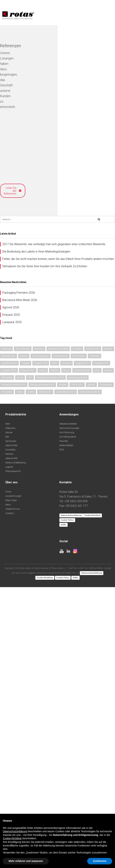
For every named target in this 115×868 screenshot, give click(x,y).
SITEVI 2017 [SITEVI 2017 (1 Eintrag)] (77, 654)
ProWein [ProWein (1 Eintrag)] (63, 654)
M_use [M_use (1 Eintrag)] (20, 647)
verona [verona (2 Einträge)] (20, 661)
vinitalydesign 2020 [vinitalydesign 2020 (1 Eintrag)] (66, 661)
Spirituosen (11, 710)
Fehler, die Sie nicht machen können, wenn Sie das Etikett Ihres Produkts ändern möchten (58, 528)
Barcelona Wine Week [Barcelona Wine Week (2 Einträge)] (58, 618)
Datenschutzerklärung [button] (15, 831)
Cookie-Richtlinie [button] (12, 838)
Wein (8, 693)
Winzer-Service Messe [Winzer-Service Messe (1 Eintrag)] (90, 661)
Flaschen (64, 710)
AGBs (64, 794)
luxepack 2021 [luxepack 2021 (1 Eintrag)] (28, 639)
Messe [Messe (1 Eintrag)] (66, 639)
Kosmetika (10, 719)
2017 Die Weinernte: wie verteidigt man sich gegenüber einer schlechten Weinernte (54, 513)
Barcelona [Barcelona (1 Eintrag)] (39, 618)
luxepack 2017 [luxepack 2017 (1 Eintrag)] (82, 632)
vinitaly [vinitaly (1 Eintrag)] (31, 661)
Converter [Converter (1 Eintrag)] (77, 618)
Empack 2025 (11, 584)
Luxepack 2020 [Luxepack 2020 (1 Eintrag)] (9, 639)
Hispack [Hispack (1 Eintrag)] (25, 632)
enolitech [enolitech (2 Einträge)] (108, 618)
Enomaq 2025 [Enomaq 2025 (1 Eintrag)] (9, 625)
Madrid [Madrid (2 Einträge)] (43, 639)
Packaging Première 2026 (19, 562)
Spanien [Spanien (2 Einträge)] (91, 654)
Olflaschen (10, 697)
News (8, 774)
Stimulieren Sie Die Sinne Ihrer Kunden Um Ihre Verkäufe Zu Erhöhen (45, 535)
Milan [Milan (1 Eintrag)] (97, 639)
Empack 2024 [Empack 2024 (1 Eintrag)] (93, 618)
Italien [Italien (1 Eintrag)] (55, 632)
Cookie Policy (67, 789)
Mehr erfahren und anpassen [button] (26, 861)
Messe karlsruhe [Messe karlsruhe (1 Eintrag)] (82, 639)
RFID (62, 719)
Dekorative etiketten (68, 693)
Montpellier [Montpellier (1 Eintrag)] (7, 647)
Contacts (10, 782)
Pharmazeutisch (13, 740)
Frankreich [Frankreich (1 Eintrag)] (94, 625)
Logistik (9, 736)
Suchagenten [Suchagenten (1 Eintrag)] (106, 654)
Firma (8, 761)
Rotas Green (11, 769)
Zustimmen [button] (100, 861)
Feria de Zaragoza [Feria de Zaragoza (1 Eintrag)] (41, 625)
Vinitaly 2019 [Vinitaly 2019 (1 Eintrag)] (45, 661)
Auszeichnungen (13, 765)
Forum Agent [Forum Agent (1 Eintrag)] (79, 625)
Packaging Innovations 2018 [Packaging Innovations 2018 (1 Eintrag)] (50, 647)
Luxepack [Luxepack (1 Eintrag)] (66, 632)
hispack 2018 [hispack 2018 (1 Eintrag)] (41, 632)
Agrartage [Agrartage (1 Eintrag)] (6, 618)
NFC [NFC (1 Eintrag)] (30, 647)
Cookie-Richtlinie (92, 784)
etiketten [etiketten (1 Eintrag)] (24, 625)
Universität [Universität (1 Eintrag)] (7, 661)
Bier (7, 706)
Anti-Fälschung (67, 702)
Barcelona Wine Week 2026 (20, 569)
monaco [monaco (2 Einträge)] (108, 639)
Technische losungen (69, 697)
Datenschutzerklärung (71, 784)
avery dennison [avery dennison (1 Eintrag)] (23, 618)
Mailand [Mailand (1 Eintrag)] (55, 639)
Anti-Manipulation (68, 706)
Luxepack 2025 (12, 591)
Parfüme (9, 723)
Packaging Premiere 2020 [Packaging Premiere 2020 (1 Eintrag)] (42, 654)
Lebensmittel (11, 714)
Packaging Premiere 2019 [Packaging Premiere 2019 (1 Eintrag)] (14, 654)
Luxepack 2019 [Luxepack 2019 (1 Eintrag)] (101, 632)
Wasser (9, 702)
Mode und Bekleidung (16, 732)
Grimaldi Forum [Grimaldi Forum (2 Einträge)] (9, 632)
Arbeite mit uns (13, 778)
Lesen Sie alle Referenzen (56, 463)
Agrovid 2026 (11, 576)
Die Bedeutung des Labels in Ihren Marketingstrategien (36, 521)
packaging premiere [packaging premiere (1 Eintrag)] (78, 647)
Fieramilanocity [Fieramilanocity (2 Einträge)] (61, 625)
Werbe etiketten (66, 714)
